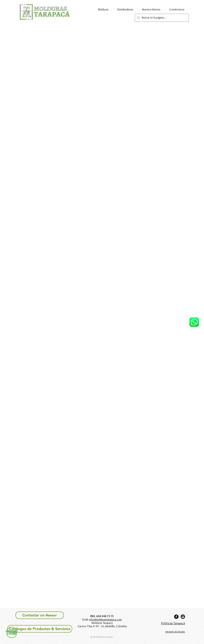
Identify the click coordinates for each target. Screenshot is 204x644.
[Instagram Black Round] (183, 617)
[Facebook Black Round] (176, 617)
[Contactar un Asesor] (40, 615)
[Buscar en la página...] (161, 18)
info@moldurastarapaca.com (105, 620)
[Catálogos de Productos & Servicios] (40, 629)
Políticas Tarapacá (173, 623)
